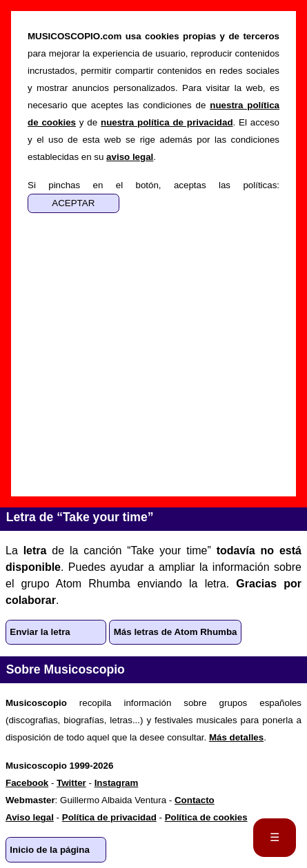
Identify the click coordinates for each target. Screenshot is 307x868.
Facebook (27, 783)
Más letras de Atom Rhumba (176, 632)
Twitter (71, 783)
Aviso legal (30, 817)
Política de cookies (206, 817)
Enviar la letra (40, 632)
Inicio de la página (50, 850)
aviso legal (130, 157)
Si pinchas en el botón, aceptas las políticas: (153, 185)
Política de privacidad (109, 817)
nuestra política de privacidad (167, 122)
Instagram (117, 783)
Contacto (195, 800)
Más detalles (236, 737)
